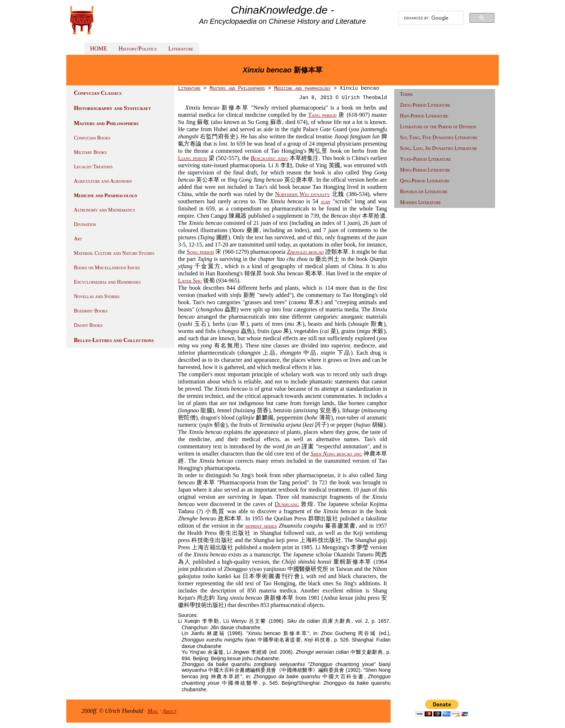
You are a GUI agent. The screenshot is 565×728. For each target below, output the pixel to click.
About (170, 711)
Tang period (322, 115)
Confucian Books (92, 138)
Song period (201, 252)
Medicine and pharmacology (302, 88)
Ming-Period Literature (425, 170)
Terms (406, 94)
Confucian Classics (98, 93)
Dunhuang (287, 504)
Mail (153, 711)
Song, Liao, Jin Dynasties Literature (439, 148)
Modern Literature (420, 202)
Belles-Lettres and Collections (114, 340)
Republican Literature (424, 192)
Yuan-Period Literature (425, 159)
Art (78, 239)
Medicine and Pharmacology (106, 196)
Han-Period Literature (424, 116)
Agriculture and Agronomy (103, 181)
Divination (85, 224)
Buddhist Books (91, 311)
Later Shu (190, 281)
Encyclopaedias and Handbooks (107, 282)
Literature (181, 48)
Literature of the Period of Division (438, 127)
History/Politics (138, 48)
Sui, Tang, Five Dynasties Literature (439, 137)
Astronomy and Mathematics (104, 210)
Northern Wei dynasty (302, 194)
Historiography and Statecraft (112, 108)
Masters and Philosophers (106, 123)
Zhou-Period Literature (425, 105)
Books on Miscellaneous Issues (107, 268)
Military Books (90, 152)
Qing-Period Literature (425, 181)
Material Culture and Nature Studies (114, 253)
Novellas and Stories (97, 296)
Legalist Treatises (93, 167)
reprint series (261, 526)
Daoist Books (88, 325)
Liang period (193, 158)
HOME (99, 48)
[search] (431, 18)
